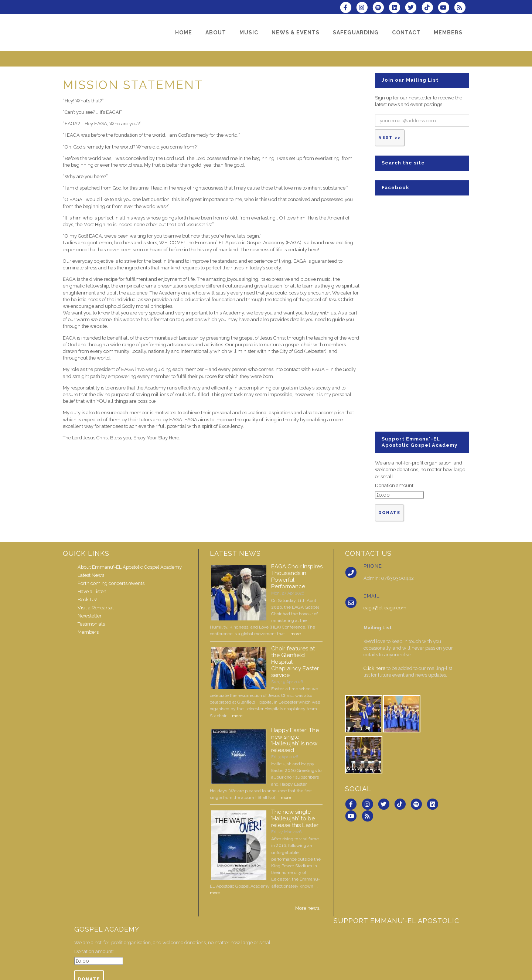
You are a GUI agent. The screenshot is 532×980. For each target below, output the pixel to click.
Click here (374, 668)
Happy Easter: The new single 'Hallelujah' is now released (295, 740)
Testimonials (91, 624)
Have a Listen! (93, 591)
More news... (309, 908)
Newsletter (90, 616)
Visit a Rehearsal (96, 608)
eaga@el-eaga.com (385, 608)
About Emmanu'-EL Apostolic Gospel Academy (130, 567)
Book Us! (87, 600)
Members (88, 632)
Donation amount (394, 485)
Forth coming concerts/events (111, 583)
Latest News (91, 575)
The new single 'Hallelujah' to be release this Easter (295, 819)
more (296, 634)
